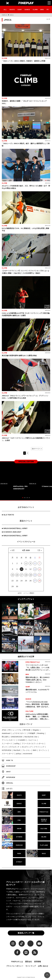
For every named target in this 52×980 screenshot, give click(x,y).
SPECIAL (7, 783)
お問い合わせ (43, 966)
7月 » (40, 550)
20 (35, 575)
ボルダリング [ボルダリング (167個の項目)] (27, 747)
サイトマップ (31, 966)
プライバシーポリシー (15, 966)
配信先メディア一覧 (26, 933)
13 (35, 569)
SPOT (6, 772)
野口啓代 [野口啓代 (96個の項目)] (5, 737)
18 (26, 575)
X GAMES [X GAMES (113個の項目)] (22, 740)
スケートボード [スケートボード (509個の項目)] (8, 754)
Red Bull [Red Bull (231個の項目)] (17, 750)
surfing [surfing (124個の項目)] (17, 744)
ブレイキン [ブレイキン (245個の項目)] (26, 750)
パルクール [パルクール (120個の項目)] (32, 740)
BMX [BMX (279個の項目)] (35, 750)
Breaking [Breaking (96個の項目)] (41, 733)
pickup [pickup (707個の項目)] (18, 754)
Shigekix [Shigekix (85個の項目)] (36, 730)
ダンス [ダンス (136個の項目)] (4, 747)
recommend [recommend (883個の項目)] (28, 754)
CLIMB (35, 9)
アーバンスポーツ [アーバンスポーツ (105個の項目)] (9, 740)
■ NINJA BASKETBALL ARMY (15, 528)
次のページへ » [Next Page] (37, 449)
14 (40, 569)
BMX (42, 9)
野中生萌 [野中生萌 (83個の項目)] (27, 730)
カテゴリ (7, 789)
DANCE (27, 9)
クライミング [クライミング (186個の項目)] (39, 747)
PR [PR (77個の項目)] (9, 730)
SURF (20, 9)
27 (35, 581)
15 (13, 575)
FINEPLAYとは (17, 962)
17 (21, 575)
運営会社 (28, 962)
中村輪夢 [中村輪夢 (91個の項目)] (32, 733)
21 (40, 575)
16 (17, 575)
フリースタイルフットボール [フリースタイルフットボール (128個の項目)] (33, 744)
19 (31, 575)
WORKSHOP (9, 766)
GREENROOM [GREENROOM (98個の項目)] (17, 737)
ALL (5, 9)
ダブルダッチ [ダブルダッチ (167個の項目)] (14, 747)
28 (40, 581)
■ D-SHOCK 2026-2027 (12, 532)
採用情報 (38, 962)
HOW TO (7, 760)
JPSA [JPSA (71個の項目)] (4, 730)
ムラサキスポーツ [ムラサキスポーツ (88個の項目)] (19, 733)
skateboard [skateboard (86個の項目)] (6, 733)
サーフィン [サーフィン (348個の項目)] (43, 750)
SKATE (12, 9)
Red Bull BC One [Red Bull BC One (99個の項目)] (31, 737)
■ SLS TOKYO (8, 515)
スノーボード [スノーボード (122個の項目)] (7, 744)
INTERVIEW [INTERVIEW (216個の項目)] (7, 750)
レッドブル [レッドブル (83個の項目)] (17, 730)
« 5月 (13, 550)
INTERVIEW (8, 777)
